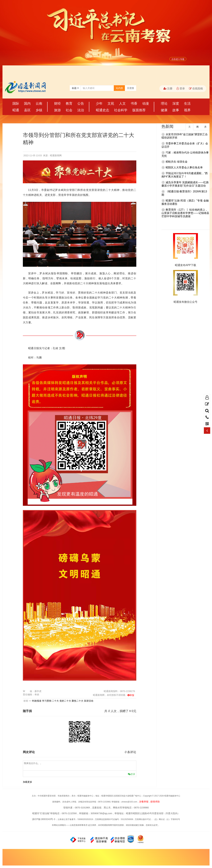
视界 (187, 110)
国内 (27, 103)
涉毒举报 (144, 802)
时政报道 (37, 701)
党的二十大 (65, 701)
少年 (99, 103)
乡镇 (39, 110)
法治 (81, 110)
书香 (134, 103)
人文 (122, 103)
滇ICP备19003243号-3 (44, 819)
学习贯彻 (47, 701)
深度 (176, 103)
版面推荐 (139, 110)
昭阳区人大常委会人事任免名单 (184, 167)
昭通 (16, 110)
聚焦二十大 (78, 701)
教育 (69, 103)
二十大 (55, 701)
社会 (69, 110)
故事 (176, 110)
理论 (164, 103)
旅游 (57, 110)
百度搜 (131, 88)
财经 (57, 103)
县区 (27, 110)
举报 (132, 695)
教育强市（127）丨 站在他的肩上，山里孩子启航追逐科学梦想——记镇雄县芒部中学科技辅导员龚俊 (185, 213)
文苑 (111, 103)
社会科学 (121, 110)
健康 (164, 110)
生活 (187, 103)
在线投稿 (196, 88)
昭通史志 (103, 110)
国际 (16, 103)
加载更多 (27, 782)
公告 (81, 103)
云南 (39, 103)
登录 (181, 88)
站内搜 (119, 88)
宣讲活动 (89, 701)
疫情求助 (155, 802)
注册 (168, 88)
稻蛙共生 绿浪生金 (177, 162)
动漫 (146, 103)
